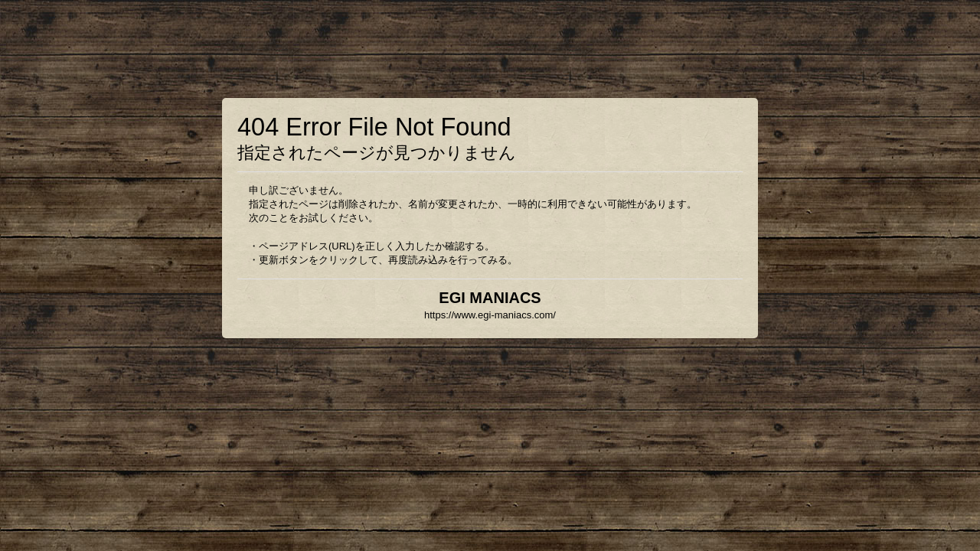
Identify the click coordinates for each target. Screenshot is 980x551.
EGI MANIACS (490, 298)
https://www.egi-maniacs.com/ (490, 315)
